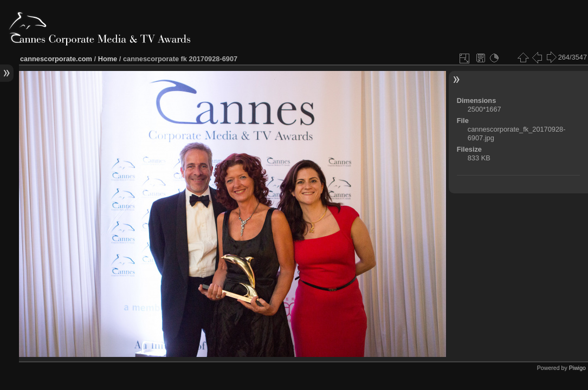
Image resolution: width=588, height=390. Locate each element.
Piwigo (577, 368)
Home (108, 59)
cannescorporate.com (56, 59)
